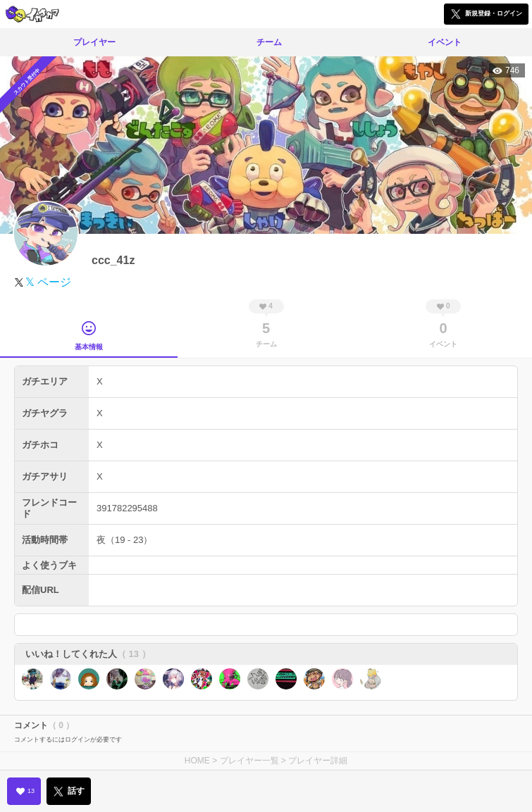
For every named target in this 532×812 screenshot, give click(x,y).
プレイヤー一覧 (249, 761)
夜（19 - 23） (124, 540)
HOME (197, 761)
